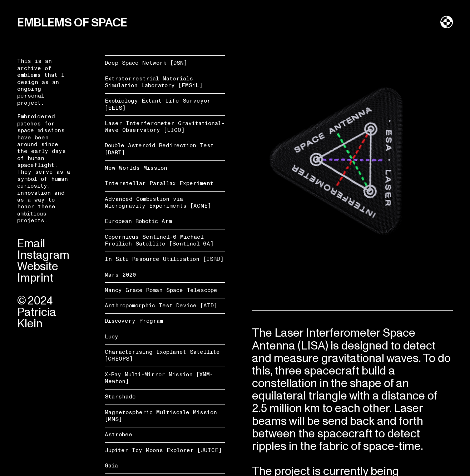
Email (31, 244)
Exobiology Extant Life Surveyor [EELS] (158, 104)
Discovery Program (134, 321)
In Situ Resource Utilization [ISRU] (164, 259)
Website (38, 267)
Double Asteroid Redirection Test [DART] (159, 149)
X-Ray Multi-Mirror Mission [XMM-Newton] (159, 378)
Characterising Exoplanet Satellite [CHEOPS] (162, 355)
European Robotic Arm (138, 221)
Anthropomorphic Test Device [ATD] (161, 306)
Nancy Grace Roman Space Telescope (161, 290)
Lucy (112, 337)
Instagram (43, 255)
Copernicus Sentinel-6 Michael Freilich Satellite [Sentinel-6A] (159, 240)
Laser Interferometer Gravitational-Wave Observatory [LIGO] (165, 127)
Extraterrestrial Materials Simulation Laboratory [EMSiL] (154, 82)
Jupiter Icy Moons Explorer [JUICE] (163, 450)
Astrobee (118, 435)
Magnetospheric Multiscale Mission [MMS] (161, 416)
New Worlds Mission (136, 168)
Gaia (111, 466)
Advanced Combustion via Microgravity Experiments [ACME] (158, 202)
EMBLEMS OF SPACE (72, 23)
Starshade (120, 397)
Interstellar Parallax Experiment (159, 183)
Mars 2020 (120, 275)
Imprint (35, 278)
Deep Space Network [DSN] (146, 63)
